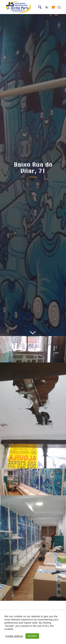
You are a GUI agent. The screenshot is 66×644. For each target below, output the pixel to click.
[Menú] (59, 7)
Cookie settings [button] (14, 636)
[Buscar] (38, 7)
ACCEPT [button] (32, 636)
